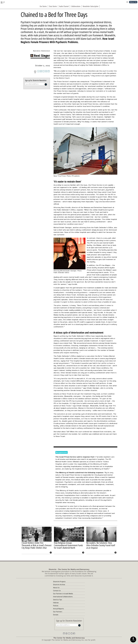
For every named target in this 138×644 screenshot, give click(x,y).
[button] (3, 2)
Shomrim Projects (59, 582)
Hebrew (56, 603)
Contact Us (57, 591)
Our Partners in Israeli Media (63, 594)
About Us (56, 588)
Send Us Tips (58, 600)
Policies (56, 606)
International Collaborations (63, 597)
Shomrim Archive (59, 585)
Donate (56, 615)
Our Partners (58, 612)
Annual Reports (58, 609)
